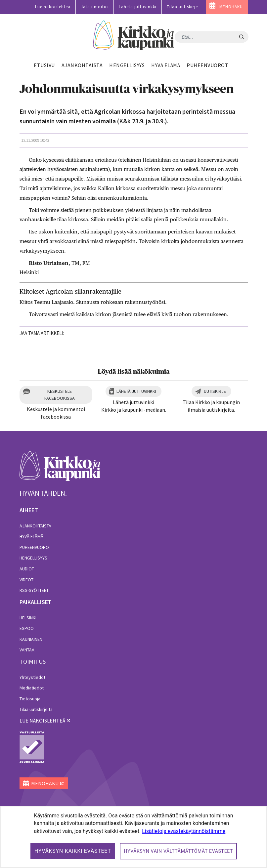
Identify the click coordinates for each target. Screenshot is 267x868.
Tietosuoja (30, 699)
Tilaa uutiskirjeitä (36, 709)
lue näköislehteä (42, 721)
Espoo (27, 628)
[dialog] (133, 837)
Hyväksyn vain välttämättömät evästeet (178, 851)
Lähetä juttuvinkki (138, 7)
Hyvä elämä (31, 536)
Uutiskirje (215, 391)
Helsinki (28, 618)
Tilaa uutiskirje (182, 7)
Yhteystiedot (32, 677)
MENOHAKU (231, 7)
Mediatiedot (32, 688)
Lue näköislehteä (53, 7)
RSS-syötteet (34, 590)
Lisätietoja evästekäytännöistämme (184, 831)
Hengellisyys (33, 558)
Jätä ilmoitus (95, 7)
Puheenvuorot (35, 547)
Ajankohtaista (35, 526)
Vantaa (27, 650)
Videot (26, 580)
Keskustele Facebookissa (60, 395)
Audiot (27, 569)
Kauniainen (31, 639)
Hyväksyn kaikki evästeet (73, 851)
